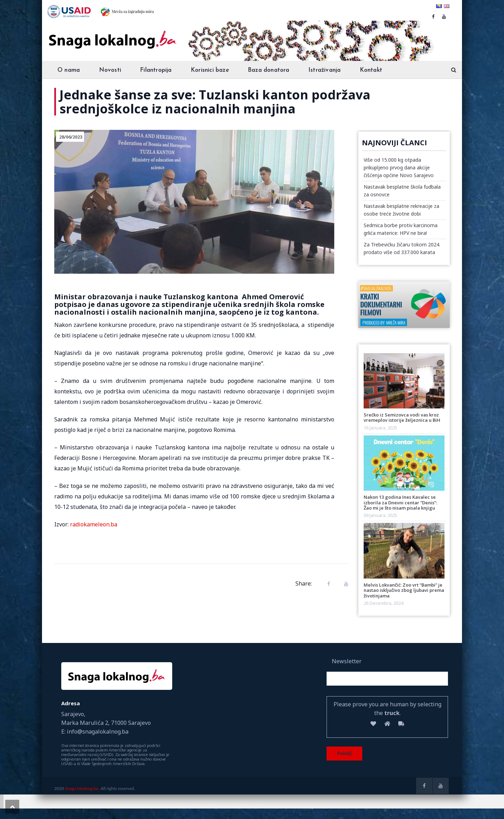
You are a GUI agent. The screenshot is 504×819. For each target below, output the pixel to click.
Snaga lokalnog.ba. (82, 788)
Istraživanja (324, 70)
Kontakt (371, 70)
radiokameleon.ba (94, 524)
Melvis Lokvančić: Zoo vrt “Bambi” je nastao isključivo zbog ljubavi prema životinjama (404, 590)
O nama (69, 70)
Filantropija (156, 70)
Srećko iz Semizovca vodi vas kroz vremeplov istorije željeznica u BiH (402, 417)
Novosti (110, 70)
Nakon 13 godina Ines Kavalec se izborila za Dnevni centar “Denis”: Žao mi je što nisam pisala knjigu (400, 502)
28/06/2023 (71, 137)
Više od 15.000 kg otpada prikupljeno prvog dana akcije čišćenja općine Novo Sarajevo (399, 167)
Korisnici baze (210, 70)
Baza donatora (269, 70)
